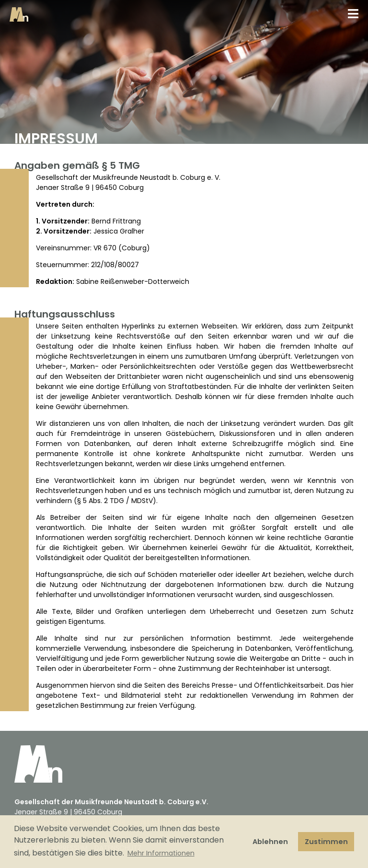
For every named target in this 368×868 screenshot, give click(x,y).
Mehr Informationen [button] (161, 853)
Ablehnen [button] (270, 842)
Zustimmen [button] (326, 842)
